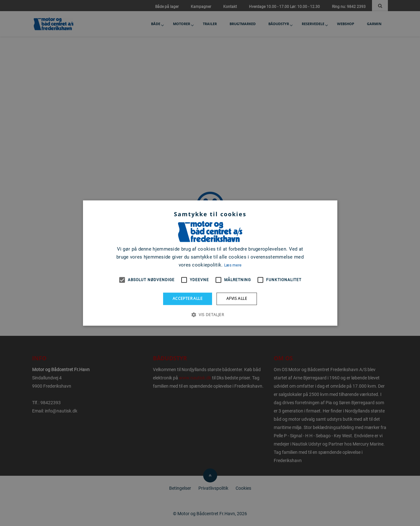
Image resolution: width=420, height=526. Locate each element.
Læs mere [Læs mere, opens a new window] (233, 265)
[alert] (210, 263)
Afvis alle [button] (237, 298)
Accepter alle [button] (188, 298)
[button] (210, 315)
